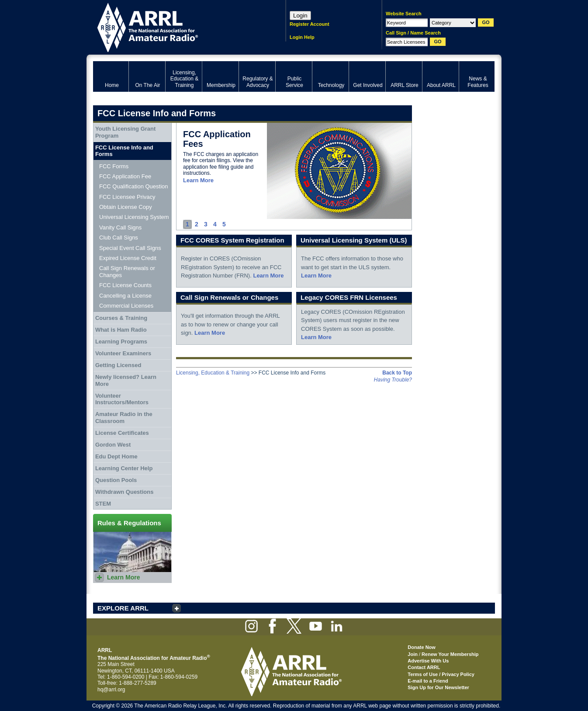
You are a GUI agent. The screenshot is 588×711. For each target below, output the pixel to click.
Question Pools (116, 480)
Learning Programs (121, 342)
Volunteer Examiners (123, 353)
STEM (103, 504)
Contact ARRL (424, 667)
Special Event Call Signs (130, 248)
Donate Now (422, 647)
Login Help (302, 37)
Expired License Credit (128, 258)
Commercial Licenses (126, 306)
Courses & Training (121, 318)
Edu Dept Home (116, 456)
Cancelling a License (125, 296)
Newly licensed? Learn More (126, 380)
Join (413, 654)
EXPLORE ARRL (123, 608)
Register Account (310, 24)
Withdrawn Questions (125, 492)
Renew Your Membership (450, 654)
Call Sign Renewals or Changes (127, 272)
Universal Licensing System (134, 217)
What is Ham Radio (121, 330)
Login (300, 16)
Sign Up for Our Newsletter (438, 687)
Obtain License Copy (126, 207)
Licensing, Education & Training (213, 373)
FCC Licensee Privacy (127, 197)
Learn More (198, 180)
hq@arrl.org (111, 690)
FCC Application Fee (125, 176)
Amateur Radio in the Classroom (124, 418)
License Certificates (122, 433)
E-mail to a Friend (428, 681)
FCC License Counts (125, 285)
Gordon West (113, 445)
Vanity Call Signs (120, 227)
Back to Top (397, 373)
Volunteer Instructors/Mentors (122, 399)
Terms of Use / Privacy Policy (441, 674)
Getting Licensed (118, 365)
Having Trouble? (393, 380)
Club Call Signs (119, 238)
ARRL (178, 26)
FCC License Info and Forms (124, 151)
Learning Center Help (124, 468)
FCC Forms (114, 166)
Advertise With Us (428, 661)
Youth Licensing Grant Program (125, 132)
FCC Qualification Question (134, 186)
